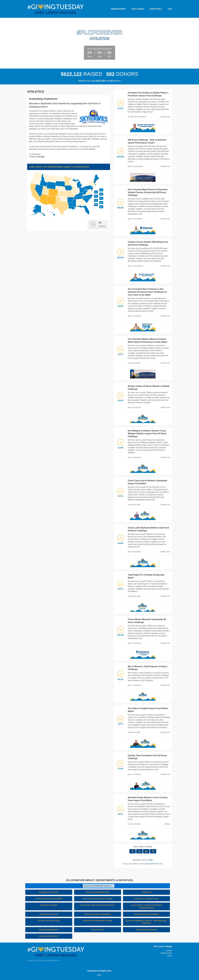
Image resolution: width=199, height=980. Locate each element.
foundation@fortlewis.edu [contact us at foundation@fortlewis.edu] (152, 864)
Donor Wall (156, 9)
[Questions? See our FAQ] (151, 860)
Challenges (138, 9)
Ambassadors (118, 9)
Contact (169, 951)
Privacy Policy (166, 953)
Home (169, 956)
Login (99, 975)
